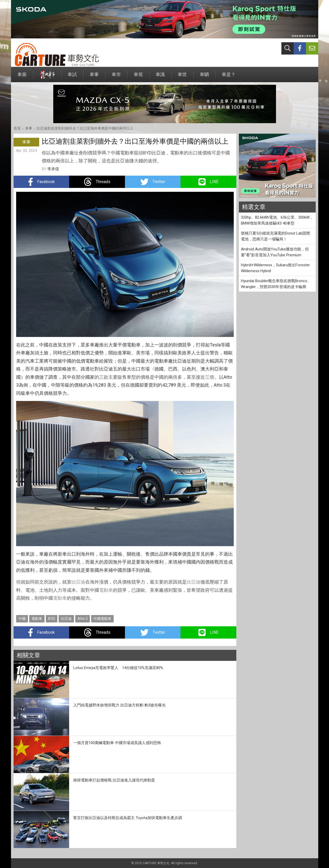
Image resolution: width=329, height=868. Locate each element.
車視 (138, 77)
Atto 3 (83, 619)
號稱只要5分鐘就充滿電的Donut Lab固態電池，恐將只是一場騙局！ (275, 236)
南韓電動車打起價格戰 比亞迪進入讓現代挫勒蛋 (114, 780)
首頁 (17, 128)
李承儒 (53, 169)
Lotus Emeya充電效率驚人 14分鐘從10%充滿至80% (118, 668)
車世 (182, 77)
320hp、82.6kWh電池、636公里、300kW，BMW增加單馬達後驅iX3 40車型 (277, 220)
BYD (52, 619)
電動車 (106, 590)
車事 (94, 77)
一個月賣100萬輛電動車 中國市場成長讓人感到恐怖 (117, 743)
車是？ (229, 77)
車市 (116, 77)
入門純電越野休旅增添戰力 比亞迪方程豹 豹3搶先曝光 (119, 705)
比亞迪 (78, 582)
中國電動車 (102, 619)
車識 (160, 77)
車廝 (22, 77)
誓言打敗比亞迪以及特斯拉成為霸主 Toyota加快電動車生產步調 (128, 818)
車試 (72, 77)
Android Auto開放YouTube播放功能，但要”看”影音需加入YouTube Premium (275, 252)
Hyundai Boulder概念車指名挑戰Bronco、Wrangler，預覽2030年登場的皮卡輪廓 (276, 284)
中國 (22, 619)
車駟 (204, 77)
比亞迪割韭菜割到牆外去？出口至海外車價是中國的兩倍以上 (85, 128)
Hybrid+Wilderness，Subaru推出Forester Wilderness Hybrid (275, 268)
